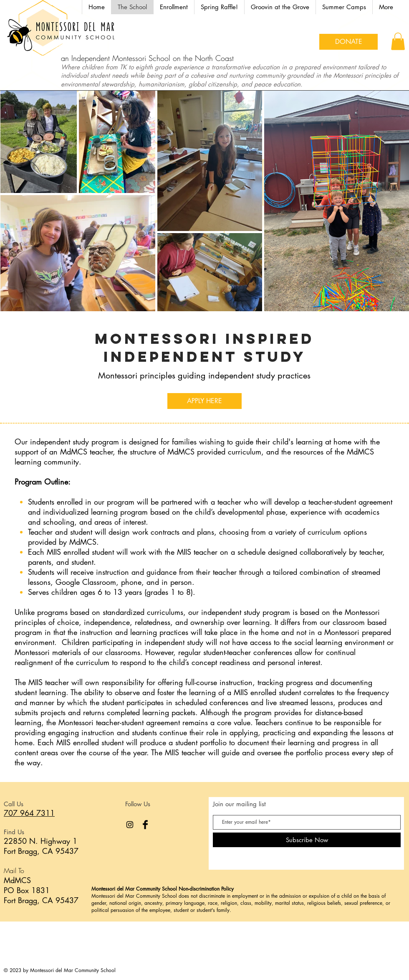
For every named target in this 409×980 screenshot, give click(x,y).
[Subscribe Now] (307, 840)
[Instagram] (130, 825)
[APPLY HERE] (204, 401)
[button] (344, 7)
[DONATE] (348, 42)
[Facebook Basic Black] (145, 825)
